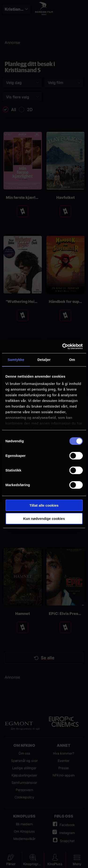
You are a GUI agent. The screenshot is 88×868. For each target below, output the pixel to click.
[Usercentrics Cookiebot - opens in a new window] (63, 346)
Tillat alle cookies (44, 505)
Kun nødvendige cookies (44, 519)
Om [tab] (72, 360)
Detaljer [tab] (44, 360)
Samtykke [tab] (16, 360)
